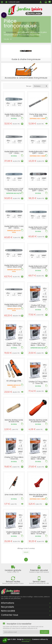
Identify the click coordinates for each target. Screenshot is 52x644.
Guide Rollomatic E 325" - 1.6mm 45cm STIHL (38, 228)
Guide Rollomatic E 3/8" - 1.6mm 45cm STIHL (14, 266)
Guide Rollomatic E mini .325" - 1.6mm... (14, 227)
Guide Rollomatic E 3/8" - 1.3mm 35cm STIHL (14, 190)
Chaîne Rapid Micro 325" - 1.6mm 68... (14, 533)
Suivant (26, 552)
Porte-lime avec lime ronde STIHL (38, 115)
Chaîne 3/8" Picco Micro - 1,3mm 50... (14, 344)
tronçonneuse (11, 32)
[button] (5, 640)
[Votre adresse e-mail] (21, 632)
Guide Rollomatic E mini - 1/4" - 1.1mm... (14, 152)
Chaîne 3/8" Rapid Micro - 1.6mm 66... (38, 458)
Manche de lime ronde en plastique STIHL (38, 421)
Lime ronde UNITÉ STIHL (14, 495)
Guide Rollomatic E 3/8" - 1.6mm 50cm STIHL (38, 267)
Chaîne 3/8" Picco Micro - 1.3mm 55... (38, 344)
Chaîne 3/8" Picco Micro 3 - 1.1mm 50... (38, 306)
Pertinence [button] (37, 86)
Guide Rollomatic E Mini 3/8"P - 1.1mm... (38, 152)
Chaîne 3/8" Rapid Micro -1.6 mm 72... (38, 533)
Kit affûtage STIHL (14, 381)
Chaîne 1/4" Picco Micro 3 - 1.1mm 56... (38, 383)
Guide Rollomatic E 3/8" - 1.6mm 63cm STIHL (14, 305)
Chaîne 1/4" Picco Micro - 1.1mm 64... (14, 458)
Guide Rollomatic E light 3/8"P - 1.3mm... (38, 190)
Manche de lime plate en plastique (38, 495)
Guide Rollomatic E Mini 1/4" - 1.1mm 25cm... (14, 115)
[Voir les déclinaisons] (46, 124)
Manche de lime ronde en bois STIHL (14, 421)
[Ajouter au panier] (22, 124)
